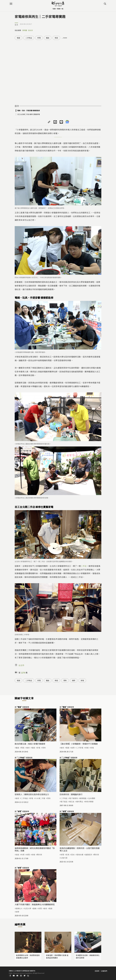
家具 (68, 855)
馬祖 (56, 38)
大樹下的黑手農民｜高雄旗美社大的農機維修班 (35, 904)
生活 (16, 25)
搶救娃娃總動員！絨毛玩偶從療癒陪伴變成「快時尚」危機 (35, 849)
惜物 (65, 680)
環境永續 (80, 855)
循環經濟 (89, 855)
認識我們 (104, 971)
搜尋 (105, 4)
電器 (18, 38)
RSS (28, 976)
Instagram (21, 976)
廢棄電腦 (83, 798)
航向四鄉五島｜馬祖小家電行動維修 (30, 744)
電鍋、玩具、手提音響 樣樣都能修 (29, 110)
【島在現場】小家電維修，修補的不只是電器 (79, 744)
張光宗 (30, 30)
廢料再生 (80, 802)
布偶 (23, 855)
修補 (87, 748)
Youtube (14, 976)
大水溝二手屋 (40, 798)
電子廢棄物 (74, 798)
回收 (73, 855)
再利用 (39, 855)
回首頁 (97, 971)
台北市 (21, 665)
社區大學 (28, 908)
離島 (48, 38)
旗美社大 (19, 908)
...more (64, 38)
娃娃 (17, 855)
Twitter (25, 976)
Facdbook (10, 976)
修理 (39, 38)
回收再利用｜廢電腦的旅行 (71, 794)
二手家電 (80, 748)
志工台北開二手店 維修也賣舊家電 (29, 114)
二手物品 (29, 38)
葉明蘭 (25, 30)
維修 (74, 680)
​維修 (62, 748)
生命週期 (92, 798)
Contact (17, 976)
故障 (73, 748)
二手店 (84, 566)
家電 (82, 680)
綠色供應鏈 (89, 802)
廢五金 (72, 802)
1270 (23, 673)
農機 (35, 908)
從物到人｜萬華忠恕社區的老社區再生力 (32, 794)
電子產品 (64, 802)
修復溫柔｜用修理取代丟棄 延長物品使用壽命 (57, 956)
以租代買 (64, 858)
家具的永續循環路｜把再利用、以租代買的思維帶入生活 (80, 849)
